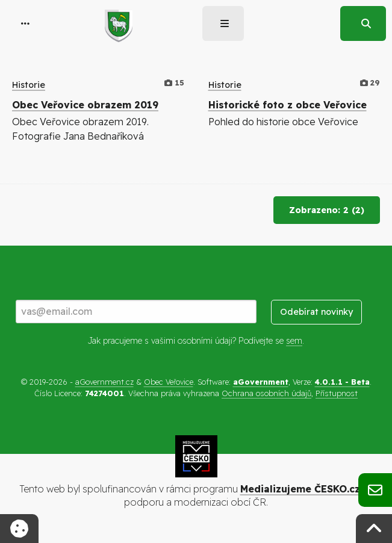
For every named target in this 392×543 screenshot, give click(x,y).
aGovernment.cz (104, 382)
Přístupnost (337, 393)
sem (294, 341)
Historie (29, 85)
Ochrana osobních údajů (266, 393)
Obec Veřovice (169, 382)
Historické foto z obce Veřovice (288, 105)
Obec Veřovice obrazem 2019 (85, 105)
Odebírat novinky (316, 312)
